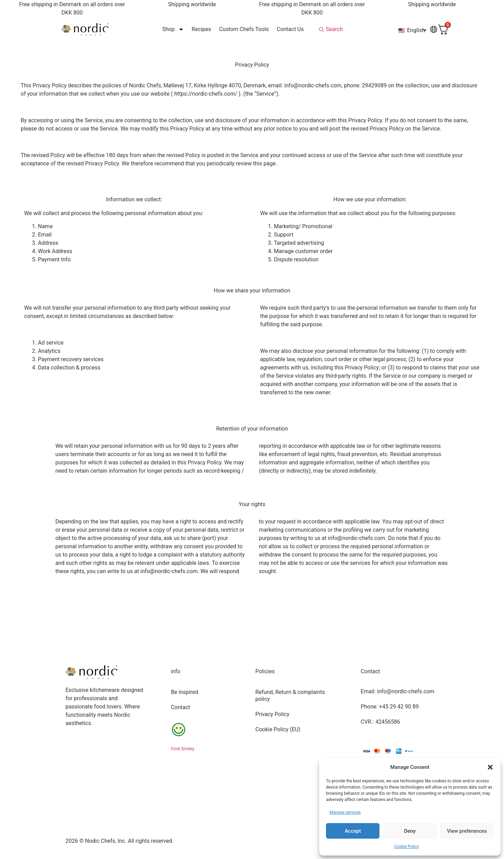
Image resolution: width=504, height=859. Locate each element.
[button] (490, 767)
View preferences (467, 831)
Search (334, 29)
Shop (173, 29)
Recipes (201, 29)
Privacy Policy (272, 714)
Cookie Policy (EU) (278, 729)
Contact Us (290, 29)
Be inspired (184, 692)
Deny (410, 831)
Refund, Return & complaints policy (290, 696)
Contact (180, 707)
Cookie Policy (406, 847)
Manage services (345, 812)
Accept (353, 831)
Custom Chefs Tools (244, 29)
